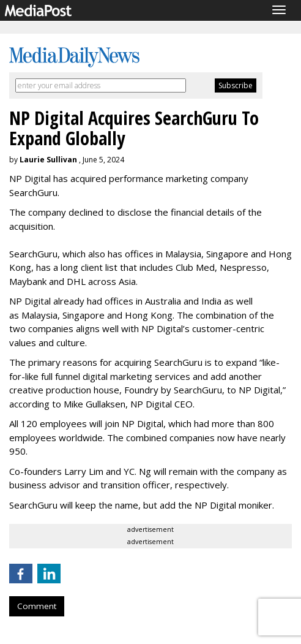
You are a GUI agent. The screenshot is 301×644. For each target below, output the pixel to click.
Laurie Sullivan (48, 160)
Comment (37, 606)
